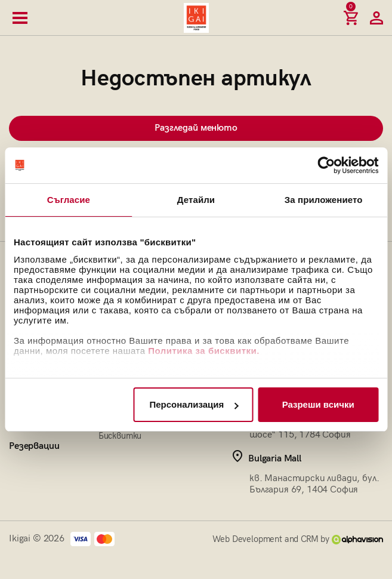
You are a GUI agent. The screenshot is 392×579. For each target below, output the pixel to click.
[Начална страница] (196, 18)
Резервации (34, 446)
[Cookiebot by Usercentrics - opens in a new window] (326, 165)
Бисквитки (120, 436)
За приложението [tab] (324, 200)
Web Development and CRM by (298, 539)
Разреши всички (318, 404)
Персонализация (194, 404)
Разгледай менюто (196, 128)
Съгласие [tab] (69, 200)
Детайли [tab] (196, 200)
